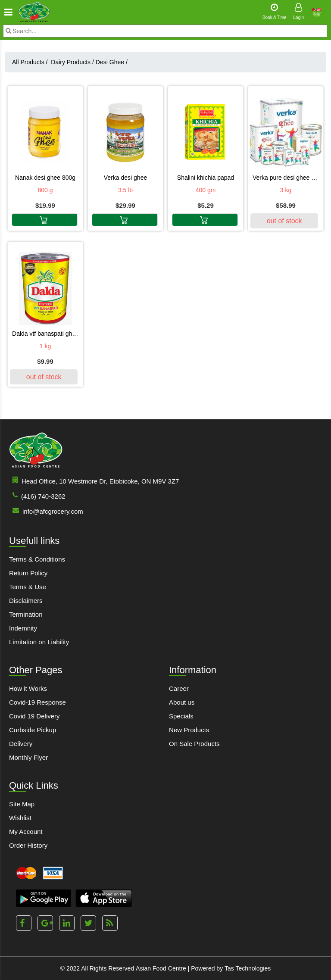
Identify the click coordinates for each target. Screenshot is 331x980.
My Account (26, 832)
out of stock (284, 221)
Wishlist (20, 818)
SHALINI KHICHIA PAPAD (206, 178)
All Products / (31, 62)
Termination (26, 614)
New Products (189, 730)
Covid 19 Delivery (34, 716)
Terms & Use (28, 587)
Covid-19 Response (37, 702)
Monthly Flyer (28, 757)
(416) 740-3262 (37, 496)
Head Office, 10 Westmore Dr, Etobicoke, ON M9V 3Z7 (94, 481)
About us (182, 702)
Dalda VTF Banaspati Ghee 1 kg (45, 334)
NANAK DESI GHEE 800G (45, 178)
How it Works (28, 688)
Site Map (22, 804)
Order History (28, 845)
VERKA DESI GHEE (125, 178)
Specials (181, 716)
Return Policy (28, 573)
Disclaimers (26, 601)
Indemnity (23, 628)
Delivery (21, 744)
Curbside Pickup (33, 730)
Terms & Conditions (37, 559)
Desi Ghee (112, 62)
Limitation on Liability (39, 642)
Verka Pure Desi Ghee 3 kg (286, 178)
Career (179, 688)
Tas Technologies (248, 968)
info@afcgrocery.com (46, 511)
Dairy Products (72, 62)
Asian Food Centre (161, 968)
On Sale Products (194, 744)
